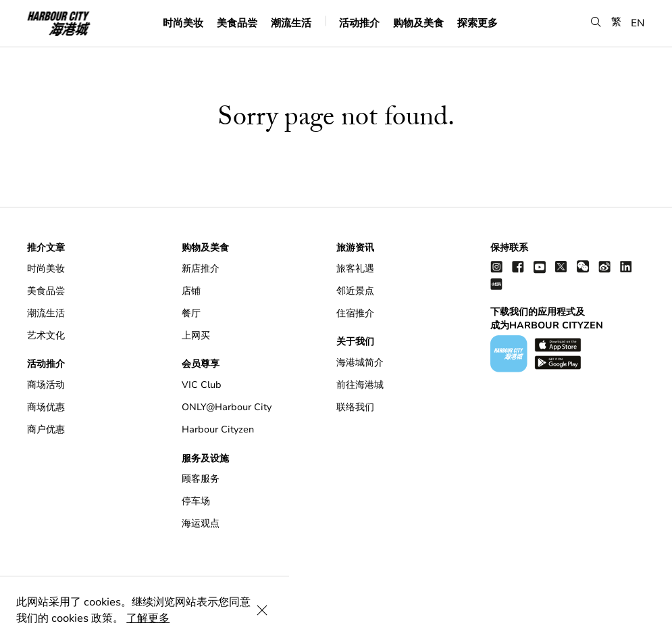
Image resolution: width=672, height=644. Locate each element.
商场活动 (46, 385)
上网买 (196, 336)
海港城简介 (360, 363)
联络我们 (355, 407)
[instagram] (496, 267)
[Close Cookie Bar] (645, 618)
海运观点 (201, 523)
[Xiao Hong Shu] (496, 283)
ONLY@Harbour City (227, 407)
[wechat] (583, 267)
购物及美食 (418, 22)
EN (638, 22)
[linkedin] (626, 267)
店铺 (191, 291)
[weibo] (604, 267)
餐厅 (191, 313)
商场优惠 (46, 407)
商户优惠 (46, 429)
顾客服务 (201, 479)
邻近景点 (355, 291)
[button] (596, 22)
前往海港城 (360, 385)
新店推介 (201, 269)
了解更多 (386, 618)
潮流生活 (291, 22)
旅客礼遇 (355, 269)
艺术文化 (46, 336)
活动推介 (359, 22)
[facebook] (518, 267)
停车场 (196, 501)
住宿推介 (355, 313)
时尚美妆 (183, 22)
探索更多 (477, 22)
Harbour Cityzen (218, 429)
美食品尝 (237, 22)
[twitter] (561, 267)
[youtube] (540, 267)
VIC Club (202, 385)
